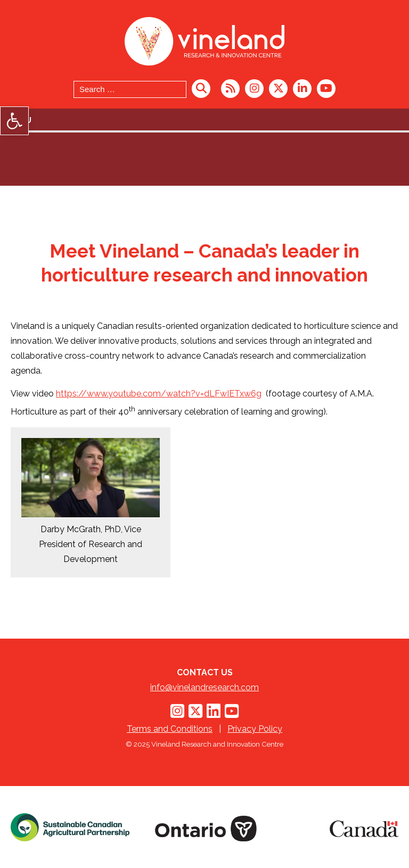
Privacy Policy (255, 729)
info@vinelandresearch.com (204, 687)
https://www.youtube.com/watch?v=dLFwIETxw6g (159, 394)
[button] (14, 121)
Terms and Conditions (170, 729)
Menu (20, 120)
